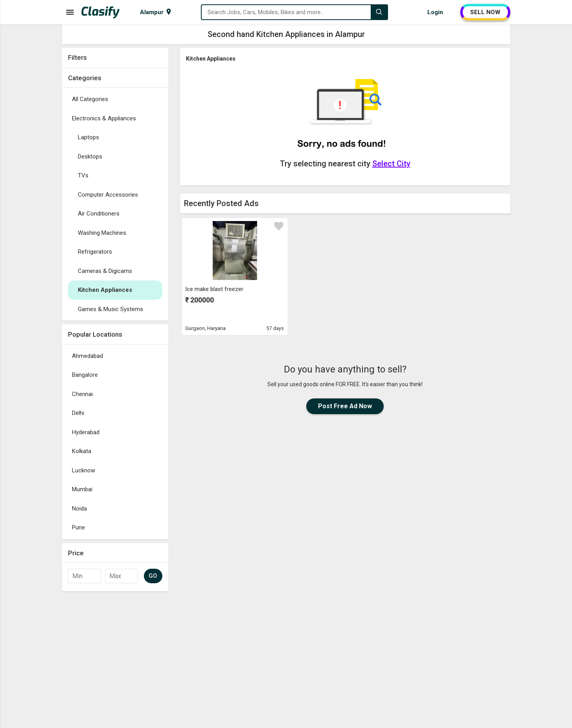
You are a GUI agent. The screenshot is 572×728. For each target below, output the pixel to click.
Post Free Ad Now (345, 406)
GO (153, 576)
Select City (391, 164)
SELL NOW (485, 12)
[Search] (379, 12)
